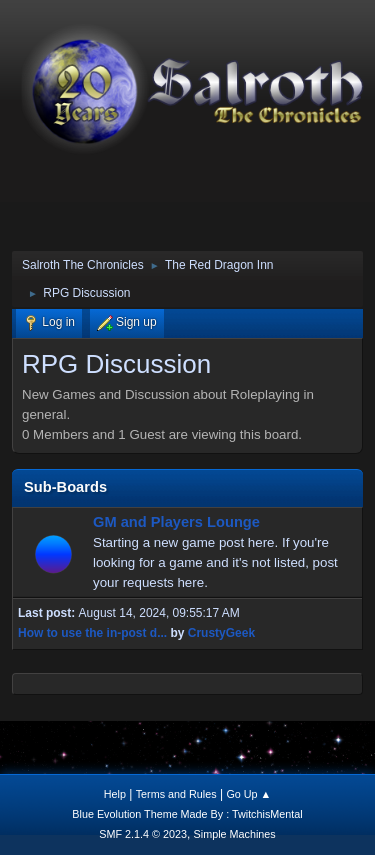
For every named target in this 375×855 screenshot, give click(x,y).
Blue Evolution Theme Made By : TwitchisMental (187, 814)
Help (115, 794)
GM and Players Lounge (176, 522)
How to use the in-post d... (92, 633)
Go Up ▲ (248, 794)
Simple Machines (235, 834)
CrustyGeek (221, 633)
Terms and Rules (176, 794)
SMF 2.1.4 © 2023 (143, 834)
